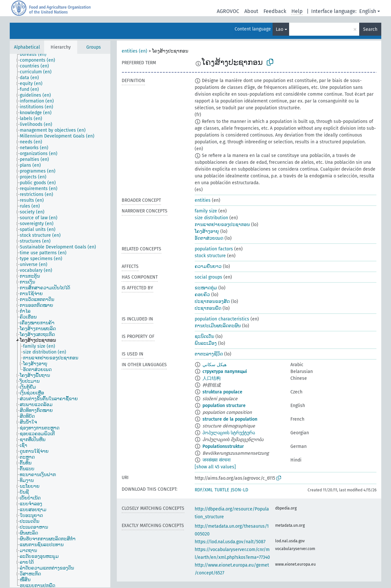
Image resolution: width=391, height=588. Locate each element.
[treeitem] (36, 54)
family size (206, 211)
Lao (280, 29)
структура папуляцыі (225, 372)
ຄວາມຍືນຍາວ (208, 266)
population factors (214, 249)
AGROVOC (228, 11)
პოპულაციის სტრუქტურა (229, 433)
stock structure (210, 256)
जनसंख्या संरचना (217, 460)
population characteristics (222, 319)
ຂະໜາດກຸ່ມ (206, 288)
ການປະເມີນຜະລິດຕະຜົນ (218, 326)
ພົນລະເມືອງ (206, 343)
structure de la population (230, 419)
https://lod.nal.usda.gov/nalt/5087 (230, 542)
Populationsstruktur (223, 446)
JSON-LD (239, 490)
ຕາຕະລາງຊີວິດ (209, 354)
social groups (208, 277)
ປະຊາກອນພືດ (208, 308)
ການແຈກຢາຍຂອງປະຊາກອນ (222, 225)
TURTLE (222, 490)
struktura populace (222, 392)
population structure (224, 406)
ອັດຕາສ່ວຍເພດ (209, 238)
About (251, 11)
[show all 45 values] (215, 467)
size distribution (211, 218)
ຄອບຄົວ (202, 295)
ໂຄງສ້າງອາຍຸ (207, 231)
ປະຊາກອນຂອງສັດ (212, 301)
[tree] (60, 321)
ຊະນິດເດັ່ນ (204, 336)
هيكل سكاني (214, 365)
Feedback (275, 11)
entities (203, 200)
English (368, 11)
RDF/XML (204, 490)
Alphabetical (27, 47)
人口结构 (212, 378)
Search (370, 29)
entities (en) (134, 51)
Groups (94, 47)
